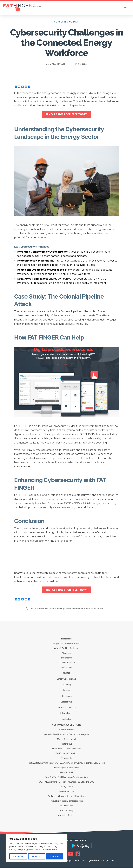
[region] (36, 848)
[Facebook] (78, 854)
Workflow (66, 653)
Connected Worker (66, 22)
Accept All (55, 856)
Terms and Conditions (67, 708)
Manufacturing (66, 811)
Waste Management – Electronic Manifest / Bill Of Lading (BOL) (66, 782)
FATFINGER (59, 64)
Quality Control (66, 787)
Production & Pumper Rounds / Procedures (66, 797)
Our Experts (67, 696)
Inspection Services (66, 816)
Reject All (37, 856)
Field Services (67, 806)
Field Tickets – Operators (66, 754)
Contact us (66, 719)
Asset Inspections (67, 792)
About (67, 674)
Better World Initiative (66, 679)
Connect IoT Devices (66, 663)
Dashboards (66, 658)
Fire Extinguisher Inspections (67, 768)
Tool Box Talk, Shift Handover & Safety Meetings (67, 778)
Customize (18, 856)
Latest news (66, 702)
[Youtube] (70, 854)
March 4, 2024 (80, 64)
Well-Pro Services (66, 730)
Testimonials (66, 744)
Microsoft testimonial (66, 740)
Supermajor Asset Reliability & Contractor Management (66, 735)
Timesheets (66, 759)
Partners (67, 691)
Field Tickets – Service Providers (66, 749)
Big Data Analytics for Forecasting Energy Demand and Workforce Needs (67, 609)
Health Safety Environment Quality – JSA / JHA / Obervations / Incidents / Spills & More (66, 763)
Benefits (67, 639)
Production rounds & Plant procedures (66, 801)
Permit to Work (67, 773)
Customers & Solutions (66, 725)
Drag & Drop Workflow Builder (66, 644)
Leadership (66, 685)
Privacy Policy (66, 714)
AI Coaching (67, 668)
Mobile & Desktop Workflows (66, 649)
